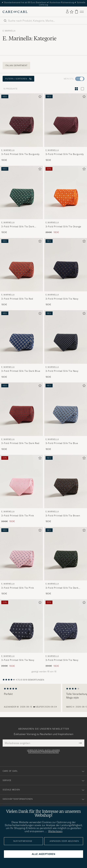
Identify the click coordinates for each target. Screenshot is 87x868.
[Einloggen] (67, 12)
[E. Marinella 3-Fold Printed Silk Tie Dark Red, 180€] (21, 417)
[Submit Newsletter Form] (80, 743)
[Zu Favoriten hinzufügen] (39, 97)
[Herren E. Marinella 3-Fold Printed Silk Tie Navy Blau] (66, 265)
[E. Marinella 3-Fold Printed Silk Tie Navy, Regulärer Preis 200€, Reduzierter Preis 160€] (21, 633)
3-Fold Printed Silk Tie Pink (18, 516)
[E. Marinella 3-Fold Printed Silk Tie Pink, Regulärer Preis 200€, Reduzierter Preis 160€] (21, 489)
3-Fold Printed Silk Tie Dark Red (20, 443)
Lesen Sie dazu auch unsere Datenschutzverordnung (43, 751)
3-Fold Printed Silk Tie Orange (63, 226)
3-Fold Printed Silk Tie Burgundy (20, 154)
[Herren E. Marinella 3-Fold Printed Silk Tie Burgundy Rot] (21, 120)
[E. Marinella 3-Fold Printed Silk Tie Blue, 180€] (66, 417)
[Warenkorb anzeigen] (77, 12)
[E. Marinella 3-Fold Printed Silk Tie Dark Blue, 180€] (21, 344)
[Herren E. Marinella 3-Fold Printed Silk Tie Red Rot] (21, 265)
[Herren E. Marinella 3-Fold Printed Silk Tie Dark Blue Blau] (21, 337)
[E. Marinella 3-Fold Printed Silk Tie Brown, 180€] (66, 489)
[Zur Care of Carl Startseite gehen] (15, 12)
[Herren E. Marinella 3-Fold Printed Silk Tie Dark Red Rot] (21, 409)
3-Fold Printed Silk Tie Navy (62, 299)
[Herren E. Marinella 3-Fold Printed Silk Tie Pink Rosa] (21, 482)
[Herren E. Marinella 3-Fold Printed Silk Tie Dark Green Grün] (21, 193)
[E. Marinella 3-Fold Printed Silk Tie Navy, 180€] (66, 272)
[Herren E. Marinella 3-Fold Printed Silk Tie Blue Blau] (66, 409)
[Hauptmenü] (82, 12)
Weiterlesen (55, 831)
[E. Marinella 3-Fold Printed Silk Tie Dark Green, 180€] (21, 200)
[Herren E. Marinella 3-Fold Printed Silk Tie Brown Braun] (66, 482)
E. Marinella (9, 31)
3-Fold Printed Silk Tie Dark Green (18, 227)
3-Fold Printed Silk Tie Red (17, 299)
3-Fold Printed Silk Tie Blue (62, 443)
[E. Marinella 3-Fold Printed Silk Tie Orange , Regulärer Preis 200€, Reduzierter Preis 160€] (66, 200)
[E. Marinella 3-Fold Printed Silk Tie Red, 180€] (21, 272)
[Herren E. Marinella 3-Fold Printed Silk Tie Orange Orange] (66, 193)
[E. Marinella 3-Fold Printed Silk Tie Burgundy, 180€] (21, 127)
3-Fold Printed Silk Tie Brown (63, 516)
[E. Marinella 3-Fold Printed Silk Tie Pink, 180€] (21, 561)
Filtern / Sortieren (18, 79)
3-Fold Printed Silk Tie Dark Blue (21, 371)
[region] (43, 698)
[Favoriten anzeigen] (72, 12)
